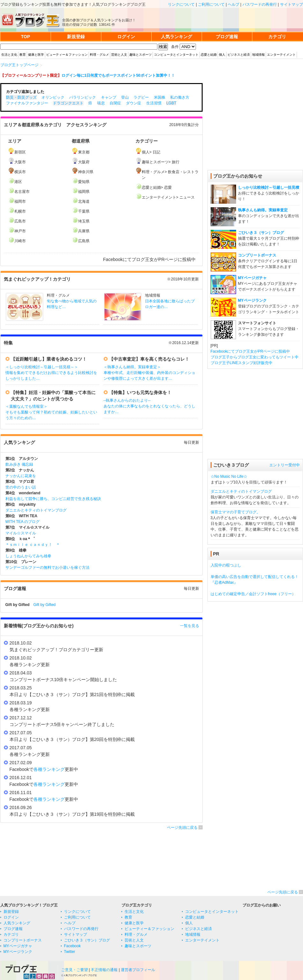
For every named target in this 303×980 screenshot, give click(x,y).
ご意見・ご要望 (75, 970)
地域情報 (258, 55)
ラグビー (141, 97)
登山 (125, 97)
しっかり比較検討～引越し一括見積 (269, 187)
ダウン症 (133, 103)
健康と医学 (36, 55)
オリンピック (53, 97)
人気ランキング (17, 923)
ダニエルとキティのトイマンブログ (36, 510)
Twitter (70, 952)
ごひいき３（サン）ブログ (261, 233)
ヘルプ (234, 4)
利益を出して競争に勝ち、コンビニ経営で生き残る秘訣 (53, 499)
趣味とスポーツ (141, 55)
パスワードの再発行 (260, 4)
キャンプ (109, 97)
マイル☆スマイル (21, 533)
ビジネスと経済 (239, 55)
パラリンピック (83, 97)
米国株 (160, 97)
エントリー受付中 (285, 465)
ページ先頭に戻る (182, 828)
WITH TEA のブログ (23, 522)
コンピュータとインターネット (176, 55)
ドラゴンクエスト (68, 103)
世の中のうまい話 (21, 487)
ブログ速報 (13, 929)
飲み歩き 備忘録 (19, 464)
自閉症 (115, 103)
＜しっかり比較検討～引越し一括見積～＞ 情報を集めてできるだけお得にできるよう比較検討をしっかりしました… (51, 373)
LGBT (171, 103)
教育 (23, 55)
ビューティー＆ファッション (67, 55)
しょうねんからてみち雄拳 (28, 556)
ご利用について (211, 4)
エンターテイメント (281, 55)
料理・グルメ (99, 55)
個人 (222, 55)
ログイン (11, 917)
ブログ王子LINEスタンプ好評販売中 (242, 363)
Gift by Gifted (45, 605)
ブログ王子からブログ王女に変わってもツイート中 (255, 357)
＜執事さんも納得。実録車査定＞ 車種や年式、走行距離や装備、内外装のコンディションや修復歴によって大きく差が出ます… (149, 373)
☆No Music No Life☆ (229, 476)
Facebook (72, 946)
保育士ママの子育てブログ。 (235, 512)
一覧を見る (190, 626)
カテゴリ (11, 934)
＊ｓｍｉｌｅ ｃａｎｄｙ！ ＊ (33, 545)
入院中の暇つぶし (226, 565)
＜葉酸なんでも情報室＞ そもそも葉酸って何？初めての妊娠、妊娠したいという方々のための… (51, 412)
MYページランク (252, 300)
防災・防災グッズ (21, 97)
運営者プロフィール (138, 970)
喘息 (101, 103)
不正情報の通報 (104, 970)
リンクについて (181, 4)
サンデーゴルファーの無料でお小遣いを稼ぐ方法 (47, 568)
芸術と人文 (119, 55)
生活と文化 (9, 55)
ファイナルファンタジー (27, 103)
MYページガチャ (252, 278)
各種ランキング (49, 769)
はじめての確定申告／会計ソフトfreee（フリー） (253, 594)
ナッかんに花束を (21, 476)
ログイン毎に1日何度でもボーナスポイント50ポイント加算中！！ (118, 75)
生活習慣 (154, 103)
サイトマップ (292, 4)
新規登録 (11, 912)
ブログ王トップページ (19, 65)
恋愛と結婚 (209, 55)
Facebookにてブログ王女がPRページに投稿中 (250, 351)
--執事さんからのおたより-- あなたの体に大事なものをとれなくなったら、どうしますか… (149, 406)
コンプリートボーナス (257, 255)
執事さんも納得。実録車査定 (263, 210)
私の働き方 (180, 97)
